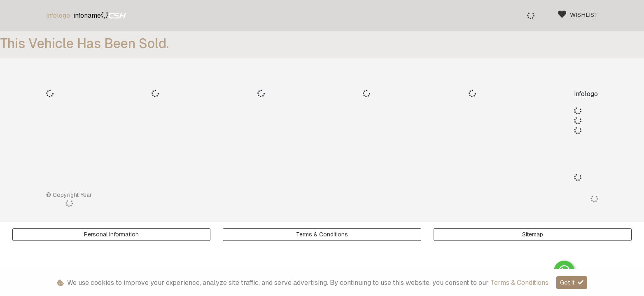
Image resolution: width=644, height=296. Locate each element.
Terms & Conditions (322, 234)
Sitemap (533, 234)
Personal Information (111, 234)
